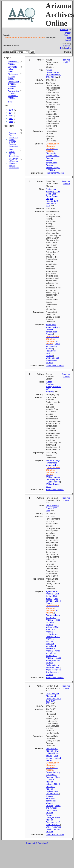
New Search (68, 39)
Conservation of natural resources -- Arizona (14, 85)
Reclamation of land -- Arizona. (53, 666)
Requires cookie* (66, 61)
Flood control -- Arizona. (53, 622)
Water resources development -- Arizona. (53, 672)
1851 (11, 119)
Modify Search (68, 34)
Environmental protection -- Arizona (52, 360)
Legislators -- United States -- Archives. (53, 637)
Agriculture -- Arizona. (13, 63)
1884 (11, 116)
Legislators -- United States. (52, 792)
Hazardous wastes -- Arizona (51, 353)
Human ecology (53, 460)
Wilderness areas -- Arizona (53, 326)
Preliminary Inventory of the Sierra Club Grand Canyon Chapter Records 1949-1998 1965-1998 (53, 197)
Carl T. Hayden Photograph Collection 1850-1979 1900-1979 (53, 698)
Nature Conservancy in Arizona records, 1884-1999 (53, 73)
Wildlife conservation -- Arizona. (53, 163)
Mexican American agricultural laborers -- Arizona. (51, 646)
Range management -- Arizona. (53, 660)
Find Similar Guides (55, 173)
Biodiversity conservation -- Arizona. (53, 156)
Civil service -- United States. (13, 77)
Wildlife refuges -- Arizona (53, 478)
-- (52, 340)
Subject (67, 46)
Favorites (64, 30)
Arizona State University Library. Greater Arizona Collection (13, 140)
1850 (11, 122)
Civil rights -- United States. (13, 69)
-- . (52, 147)
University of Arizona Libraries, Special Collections (14, 163)
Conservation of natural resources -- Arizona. (14, 95)
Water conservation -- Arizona (53, 346)
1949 (11, 110)
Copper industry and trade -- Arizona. (53, 617)
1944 (11, 113)
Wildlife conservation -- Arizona (52, 332)
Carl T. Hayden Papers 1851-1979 (52, 508)
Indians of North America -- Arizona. (53, 629)
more (10, 102)
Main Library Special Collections (14, 153)
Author (68, 48)
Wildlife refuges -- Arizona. (53, 169)
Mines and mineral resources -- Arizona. (53, 654)
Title (62, 48)
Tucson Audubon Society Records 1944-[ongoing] (53, 387)
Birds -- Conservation (53, 481)
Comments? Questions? (37, 843)
